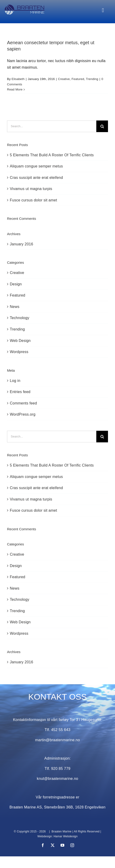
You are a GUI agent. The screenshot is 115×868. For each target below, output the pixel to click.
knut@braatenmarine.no (58, 779)
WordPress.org (23, 414)
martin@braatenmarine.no (57, 740)
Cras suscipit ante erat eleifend (36, 178)
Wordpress (19, 352)
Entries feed (20, 392)
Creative (64, 79)
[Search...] (52, 126)
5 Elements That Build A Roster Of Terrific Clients (52, 155)
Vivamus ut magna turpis (31, 189)
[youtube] (62, 845)
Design (16, 284)
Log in (15, 381)
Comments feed (23, 403)
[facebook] (43, 845)
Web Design (20, 341)
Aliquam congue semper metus (36, 166)
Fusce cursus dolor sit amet (33, 200)
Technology (20, 318)
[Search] (102, 126)
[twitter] (53, 845)
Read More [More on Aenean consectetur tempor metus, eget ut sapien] (15, 89)
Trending (92, 79)
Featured (78, 79)
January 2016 (22, 244)
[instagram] (72, 845)
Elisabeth (18, 79)
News (15, 307)
